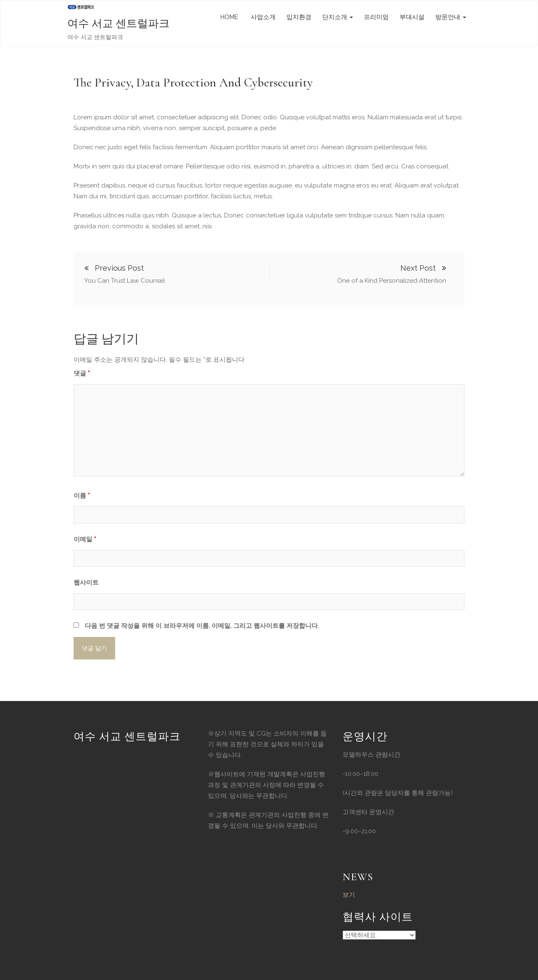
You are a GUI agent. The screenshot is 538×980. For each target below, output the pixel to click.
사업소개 (262, 17)
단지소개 (338, 17)
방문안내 (451, 17)
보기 (349, 895)
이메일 (85, 539)
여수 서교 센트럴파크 (118, 23)
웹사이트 (86, 583)
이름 (82, 496)
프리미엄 (376, 17)
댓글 (82, 373)
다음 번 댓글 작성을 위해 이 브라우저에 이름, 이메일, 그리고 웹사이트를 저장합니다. (202, 626)
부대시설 (412, 17)
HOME (229, 17)
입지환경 (299, 17)
